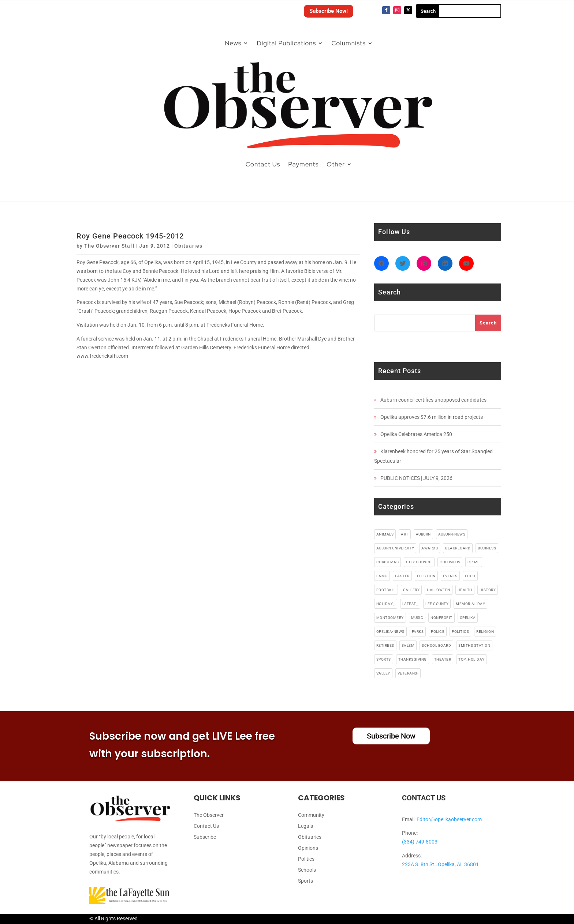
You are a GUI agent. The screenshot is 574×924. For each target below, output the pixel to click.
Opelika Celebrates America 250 (416, 434)
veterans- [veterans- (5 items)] (408, 673)
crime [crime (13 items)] (474, 562)
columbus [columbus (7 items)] (450, 562)
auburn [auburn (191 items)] (423, 534)
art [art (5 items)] (405, 534)
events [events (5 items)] (450, 576)
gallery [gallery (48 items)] (411, 590)
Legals (305, 826)
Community (311, 815)
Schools (307, 870)
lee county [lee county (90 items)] (437, 604)
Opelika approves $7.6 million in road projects (432, 417)
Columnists (348, 43)
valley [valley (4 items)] (383, 673)
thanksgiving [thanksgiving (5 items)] (413, 659)
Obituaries (188, 246)
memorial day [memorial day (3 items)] (470, 604)
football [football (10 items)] (386, 590)
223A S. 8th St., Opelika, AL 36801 (440, 864)
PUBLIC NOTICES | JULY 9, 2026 (416, 478)
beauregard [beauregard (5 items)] (458, 548)
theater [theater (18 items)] (443, 659)
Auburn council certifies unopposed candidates (433, 400)
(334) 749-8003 (420, 842)
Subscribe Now (391, 736)
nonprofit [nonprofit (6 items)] (441, 618)
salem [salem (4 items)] (408, 645)
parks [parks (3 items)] (418, 632)
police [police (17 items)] (438, 632)
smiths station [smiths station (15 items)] (474, 645)
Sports (305, 881)
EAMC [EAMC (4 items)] (382, 576)
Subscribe (205, 837)
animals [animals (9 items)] (385, 534)
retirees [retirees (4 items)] (385, 645)
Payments (303, 164)
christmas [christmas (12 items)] (388, 562)
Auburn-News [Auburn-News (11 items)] (452, 534)
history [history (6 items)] (488, 590)
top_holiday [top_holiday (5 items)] (471, 659)
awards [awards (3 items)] (430, 548)
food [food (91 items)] (470, 576)
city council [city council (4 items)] (419, 562)
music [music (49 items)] (417, 618)
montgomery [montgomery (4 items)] (390, 618)
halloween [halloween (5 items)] (439, 590)
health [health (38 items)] (465, 590)
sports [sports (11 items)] (384, 659)
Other (336, 164)
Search (488, 323)
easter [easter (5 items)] (402, 576)
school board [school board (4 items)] (436, 645)
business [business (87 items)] (487, 548)
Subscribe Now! (329, 11)
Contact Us (263, 164)
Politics (306, 859)
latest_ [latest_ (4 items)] (410, 604)
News (233, 43)
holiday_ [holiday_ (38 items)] (386, 604)
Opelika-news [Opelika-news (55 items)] (390, 632)
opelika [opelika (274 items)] (468, 618)
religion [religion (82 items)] (485, 632)
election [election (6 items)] (426, 576)
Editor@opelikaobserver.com (449, 819)
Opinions (308, 848)
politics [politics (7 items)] (460, 632)
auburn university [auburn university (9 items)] (395, 548)
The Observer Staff (109, 246)
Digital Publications (286, 43)
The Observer (209, 815)
